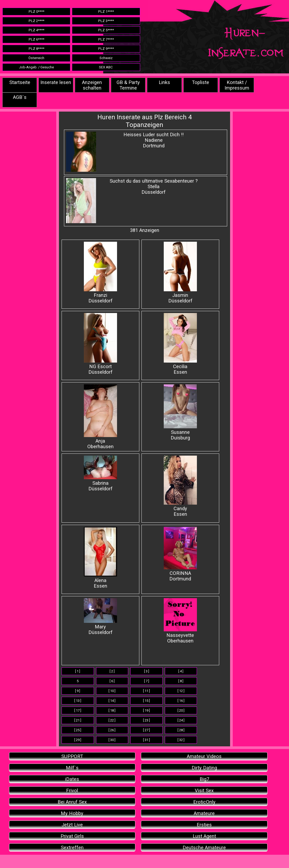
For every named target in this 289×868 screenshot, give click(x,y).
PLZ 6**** (36, 39)
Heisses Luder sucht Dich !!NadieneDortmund (154, 140)
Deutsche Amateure (204, 847)
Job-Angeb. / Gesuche (36, 67)
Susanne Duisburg (180, 412)
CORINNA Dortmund (180, 554)
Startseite (20, 82)
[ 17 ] (78, 710)
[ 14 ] (112, 701)
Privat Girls (72, 836)
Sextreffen (72, 847)
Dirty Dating (204, 768)
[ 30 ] (112, 740)
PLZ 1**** (106, 12)
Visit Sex (204, 790)
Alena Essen (100, 558)
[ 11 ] (146, 691)
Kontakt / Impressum (237, 85)
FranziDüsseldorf (100, 273)
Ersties (204, 825)
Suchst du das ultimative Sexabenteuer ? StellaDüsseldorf (154, 186)
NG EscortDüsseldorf (100, 344)
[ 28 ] (181, 730)
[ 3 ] (147, 671)
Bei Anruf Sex (72, 802)
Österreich (36, 58)
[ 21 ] (78, 720)
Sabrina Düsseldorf (100, 473)
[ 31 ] (146, 740)
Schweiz (106, 58)
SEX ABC (106, 67)
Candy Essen (180, 486)
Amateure (204, 813)
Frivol (72, 790)
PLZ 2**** (36, 21)
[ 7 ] (147, 681)
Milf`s (72, 768)
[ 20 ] (181, 710)
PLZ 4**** (36, 30)
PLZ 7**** (106, 39)
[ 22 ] (112, 720)
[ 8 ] (181, 681)
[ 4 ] (181, 671)
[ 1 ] (78, 671)
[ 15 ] (146, 701)
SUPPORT (72, 756)
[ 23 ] (146, 720)
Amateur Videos (204, 756)
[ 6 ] (112, 681)
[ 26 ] (112, 730)
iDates (72, 779)
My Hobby (72, 813)
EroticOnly (204, 802)
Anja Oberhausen (100, 417)
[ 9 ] (78, 691)
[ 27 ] (146, 730)
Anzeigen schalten (92, 85)
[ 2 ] (112, 671)
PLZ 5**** (106, 30)
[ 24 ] (181, 720)
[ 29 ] (78, 740)
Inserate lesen (56, 82)
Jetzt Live (72, 825)
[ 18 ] (112, 710)
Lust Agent (204, 836)
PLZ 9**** (106, 49)
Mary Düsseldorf (100, 617)
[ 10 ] (112, 691)
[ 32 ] (181, 740)
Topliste (200, 82)
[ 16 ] (181, 701)
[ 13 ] (78, 701)
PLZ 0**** (36, 12)
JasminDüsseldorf (180, 273)
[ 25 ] (78, 730)
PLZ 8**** (36, 49)
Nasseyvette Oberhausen (180, 621)
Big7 (204, 779)
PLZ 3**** (106, 21)
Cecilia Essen (180, 344)
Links (164, 82)
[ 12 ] (181, 691)
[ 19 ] (146, 710)
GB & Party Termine (128, 85)
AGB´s (20, 97)
